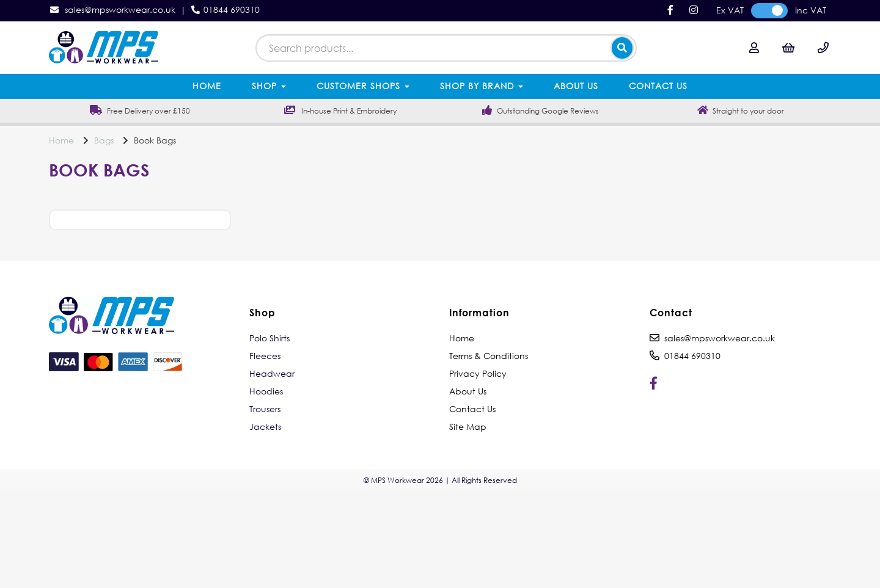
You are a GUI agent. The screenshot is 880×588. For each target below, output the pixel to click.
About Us (576, 86)
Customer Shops (363, 86)
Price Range (137, 236)
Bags (104, 140)
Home (207, 86)
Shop (269, 86)
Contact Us (658, 86)
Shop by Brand (482, 86)
